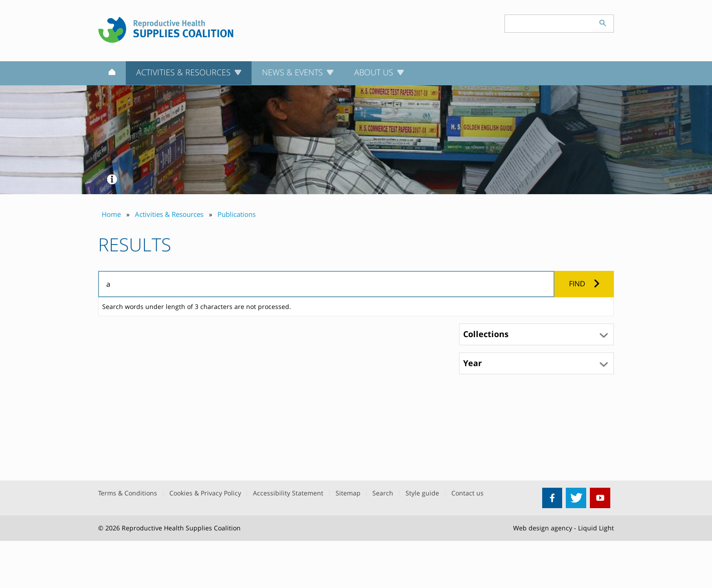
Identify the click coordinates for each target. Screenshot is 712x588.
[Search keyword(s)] (549, 24)
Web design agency (543, 528)
